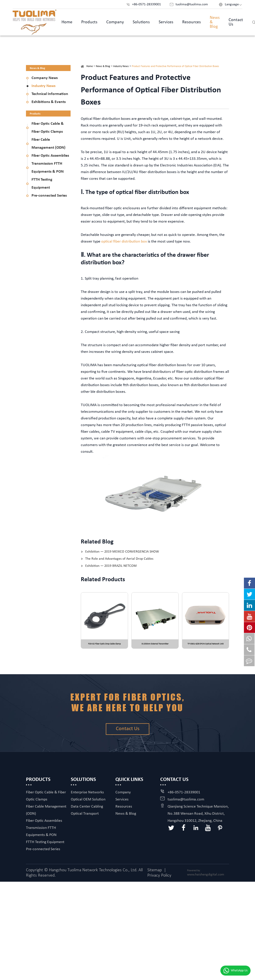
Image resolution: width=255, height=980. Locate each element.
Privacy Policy (159, 879)
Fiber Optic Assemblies (50, 156)
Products (89, 22)
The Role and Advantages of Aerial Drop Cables (119, 559)
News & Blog (215, 22)
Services (166, 22)
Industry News (43, 86)
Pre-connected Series (49, 196)
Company (115, 22)
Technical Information (50, 94)
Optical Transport (85, 817)
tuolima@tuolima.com (186, 802)
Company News (45, 78)
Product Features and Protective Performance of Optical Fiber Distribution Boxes (175, 66)
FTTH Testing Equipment (42, 184)
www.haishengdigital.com (206, 877)
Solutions (141, 22)
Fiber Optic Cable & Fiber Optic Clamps (48, 128)
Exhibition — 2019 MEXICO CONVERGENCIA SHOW (122, 552)
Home (67, 22)
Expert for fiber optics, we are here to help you (127, 703)
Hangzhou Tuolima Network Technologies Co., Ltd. (93, 873)
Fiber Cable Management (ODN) (48, 144)
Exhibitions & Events (49, 102)
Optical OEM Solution (88, 802)
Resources (192, 22)
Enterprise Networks (87, 795)
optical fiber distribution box (124, 242)
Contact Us (236, 22)
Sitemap (155, 873)
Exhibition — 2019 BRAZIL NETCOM (111, 566)
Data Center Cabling (87, 809)
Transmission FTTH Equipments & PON (48, 168)
